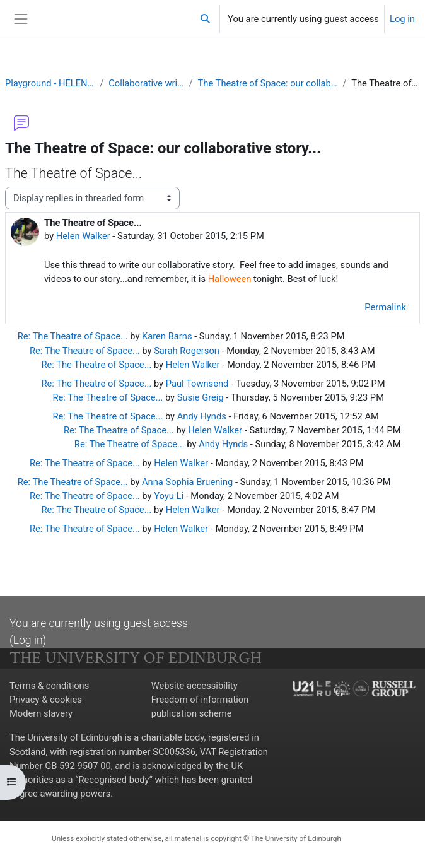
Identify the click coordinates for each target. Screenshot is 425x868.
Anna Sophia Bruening (188, 483)
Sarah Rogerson (187, 351)
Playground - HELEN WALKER (50, 83)
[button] (206, 19)
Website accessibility (195, 687)
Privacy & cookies (46, 701)
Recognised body (114, 780)
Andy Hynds (202, 416)
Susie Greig (201, 397)
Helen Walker (83, 236)
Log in (402, 19)
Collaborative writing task (146, 83)
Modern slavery (41, 715)
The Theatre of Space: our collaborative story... (268, 83)
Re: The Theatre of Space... (73, 337)
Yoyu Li (169, 496)
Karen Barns (168, 337)
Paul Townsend (197, 384)
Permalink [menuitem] (385, 308)
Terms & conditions (49, 687)
